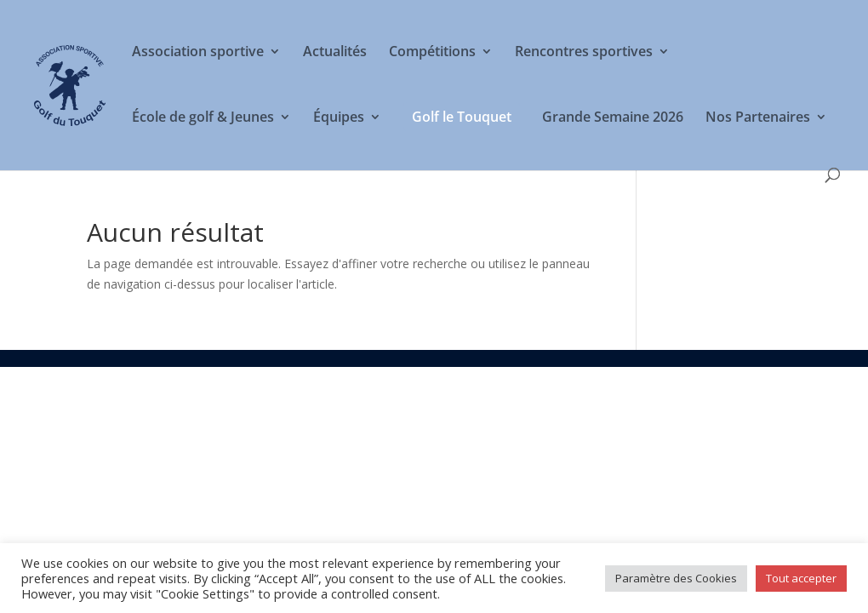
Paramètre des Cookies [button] (676, 578)
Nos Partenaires (758, 118)
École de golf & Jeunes (203, 118)
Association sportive (198, 53)
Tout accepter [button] (801, 578)
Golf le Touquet (462, 117)
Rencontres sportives (584, 53)
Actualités (335, 53)
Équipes (339, 118)
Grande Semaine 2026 (613, 118)
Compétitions (432, 53)
